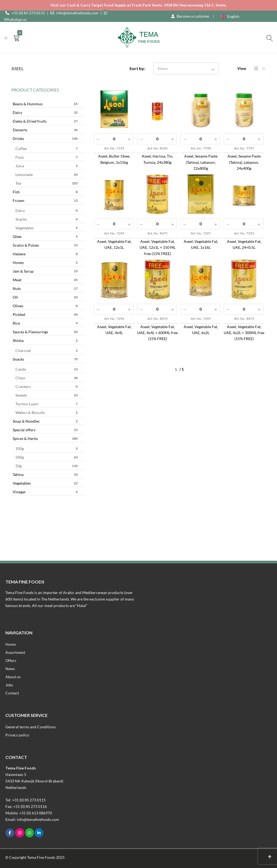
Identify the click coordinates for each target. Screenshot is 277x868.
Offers (11, 660)
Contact (12, 693)
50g (47, 466)
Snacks (47, 219)
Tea (47, 183)
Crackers (47, 386)
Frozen (45, 200)
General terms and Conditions (31, 727)
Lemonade (47, 174)
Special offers (45, 430)
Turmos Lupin (47, 404)
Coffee (47, 149)
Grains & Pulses (45, 245)
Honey (45, 262)
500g (47, 457)
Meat (45, 280)
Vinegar (45, 492)
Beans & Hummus (45, 104)
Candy (47, 369)
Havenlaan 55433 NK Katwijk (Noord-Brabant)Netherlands (34, 781)
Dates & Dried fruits (45, 121)
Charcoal (47, 350)
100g (47, 448)
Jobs (9, 685)
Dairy (45, 112)
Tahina (45, 474)
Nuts (45, 288)
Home (11, 644)
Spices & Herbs (45, 438)
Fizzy (47, 157)
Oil (45, 297)
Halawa (45, 254)
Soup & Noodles (45, 421)
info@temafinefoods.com (77, 13)
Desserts (45, 130)
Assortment (15, 652)
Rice (45, 323)
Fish (45, 192)
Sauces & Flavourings (45, 332)
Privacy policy (17, 735)
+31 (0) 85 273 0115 (28, 13)
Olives (45, 306)
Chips (47, 378)
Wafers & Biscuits (47, 412)
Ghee (45, 236)
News (10, 669)
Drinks (45, 138)
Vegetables (47, 228)
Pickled (45, 314)
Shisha (45, 340)
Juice (47, 166)
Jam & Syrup (45, 271)
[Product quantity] (114, 139)
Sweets (47, 395)
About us (13, 677)
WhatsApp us (15, 19)
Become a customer (193, 16)
